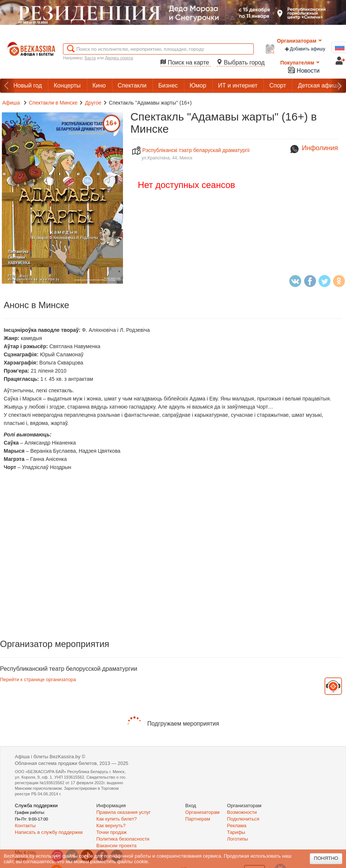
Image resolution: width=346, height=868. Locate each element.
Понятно (326, 858)
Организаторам (299, 41)
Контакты (25, 826)
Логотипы (238, 839)
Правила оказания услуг (124, 812)
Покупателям (300, 63)
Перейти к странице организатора (38, 679)
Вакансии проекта (117, 846)
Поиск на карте (186, 62)
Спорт (278, 85)
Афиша (11, 103)
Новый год (28, 85)
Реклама (237, 826)
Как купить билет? (117, 819)
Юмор (198, 85)
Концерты (67, 85)
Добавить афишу (305, 49)
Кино (99, 85)
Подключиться (243, 819)
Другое (93, 103)
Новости (303, 70)
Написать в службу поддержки (49, 832)
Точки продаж (112, 832)
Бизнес (168, 85)
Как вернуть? (111, 826)
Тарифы (236, 832)
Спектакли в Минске (53, 103)
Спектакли (132, 85)
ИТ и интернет (238, 85)
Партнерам (198, 819)
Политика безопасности (123, 839)
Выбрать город (241, 62)
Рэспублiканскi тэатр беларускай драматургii (191, 150)
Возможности (242, 812)
